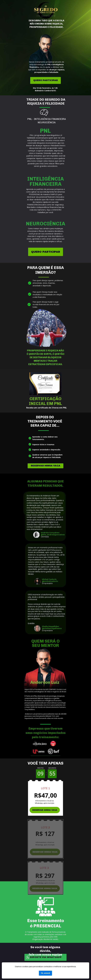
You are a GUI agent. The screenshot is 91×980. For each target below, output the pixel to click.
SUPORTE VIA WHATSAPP (45, 957)
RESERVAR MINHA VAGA (46, 466)
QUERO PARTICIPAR (46, 80)
